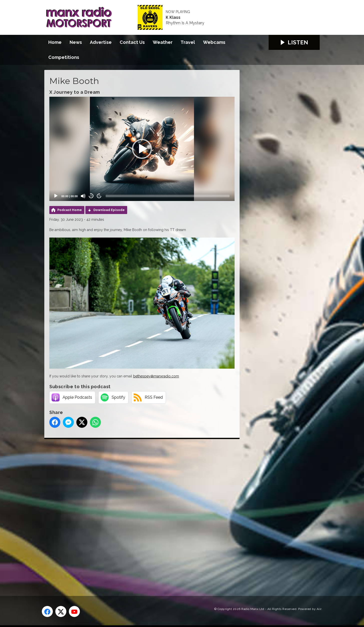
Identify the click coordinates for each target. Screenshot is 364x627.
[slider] (168, 196)
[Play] (56, 196)
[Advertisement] (138, 512)
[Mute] (83, 196)
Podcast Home (70, 210)
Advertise (101, 42)
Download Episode (109, 210)
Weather (163, 42)
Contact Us (132, 42)
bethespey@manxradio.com (156, 376)
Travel (188, 42)
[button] (142, 149)
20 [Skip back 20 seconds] (91, 196)
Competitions (64, 57)
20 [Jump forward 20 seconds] (99, 196)
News (76, 42)
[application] (142, 149)
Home (55, 42)
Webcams (214, 42)
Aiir (319, 609)
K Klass (173, 18)
